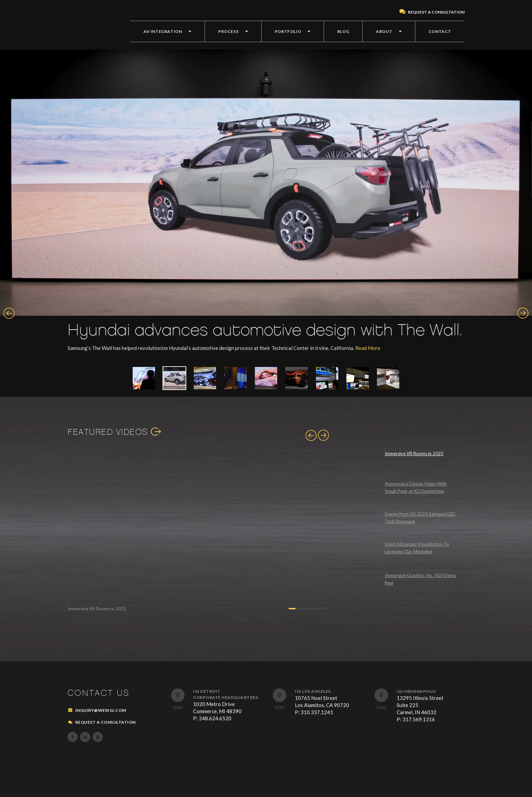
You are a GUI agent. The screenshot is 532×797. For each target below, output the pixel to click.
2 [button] (300, 609)
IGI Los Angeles (313, 691)
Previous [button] (9, 313)
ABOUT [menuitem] (384, 31)
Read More (368, 348)
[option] (266, 204)
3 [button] (308, 609)
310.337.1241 (317, 712)
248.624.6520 (215, 718)
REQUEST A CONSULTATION (432, 12)
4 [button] (317, 609)
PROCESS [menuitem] (228, 31)
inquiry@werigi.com (101, 710)
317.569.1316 (419, 719)
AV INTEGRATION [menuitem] (163, 31)
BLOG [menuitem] (343, 31)
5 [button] (325, 609)
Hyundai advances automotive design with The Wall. (265, 331)
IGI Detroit (207, 691)
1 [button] (292, 609)
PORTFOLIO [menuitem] (288, 31)
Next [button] (523, 313)
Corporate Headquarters (225, 697)
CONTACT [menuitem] (440, 31)
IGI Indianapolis (416, 691)
